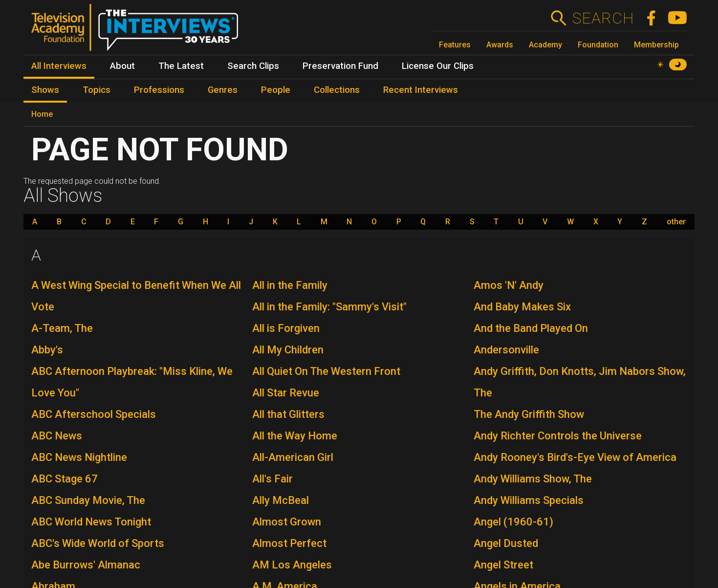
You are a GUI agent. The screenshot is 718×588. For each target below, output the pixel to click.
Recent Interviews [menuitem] (421, 90)
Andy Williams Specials (529, 500)
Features (455, 45)
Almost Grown (287, 522)
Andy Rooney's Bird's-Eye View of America (575, 457)
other (676, 222)
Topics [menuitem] (97, 90)
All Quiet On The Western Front (326, 371)
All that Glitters (288, 414)
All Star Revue (286, 393)
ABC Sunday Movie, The (88, 500)
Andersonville (506, 350)
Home (42, 114)
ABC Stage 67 (65, 479)
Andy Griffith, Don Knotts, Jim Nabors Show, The (580, 382)
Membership (656, 45)
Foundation (598, 45)
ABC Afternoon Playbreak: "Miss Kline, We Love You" (132, 382)
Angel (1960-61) (513, 522)
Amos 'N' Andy (509, 285)
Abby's (47, 350)
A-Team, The (62, 328)
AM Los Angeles (292, 565)
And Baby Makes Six (522, 307)
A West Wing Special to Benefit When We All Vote (136, 296)
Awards (500, 45)
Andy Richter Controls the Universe (558, 436)
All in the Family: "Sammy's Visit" (329, 307)
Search (603, 18)
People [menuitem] (276, 90)
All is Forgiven (286, 328)
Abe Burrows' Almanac (86, 565)
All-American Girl (293, 457)
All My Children (288, 350)
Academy (545, 45)
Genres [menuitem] (223, 90)
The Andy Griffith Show (529, 414)
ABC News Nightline (79, 457)
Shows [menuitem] (45, 90)
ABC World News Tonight (91, 522)
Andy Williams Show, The (533, 479)
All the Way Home (295, 436)
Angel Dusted (506, 543)
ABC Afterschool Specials (94, 414)
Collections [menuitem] (337, 90)
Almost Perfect (289, 543)
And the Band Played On (531, 328)
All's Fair (272, 479)
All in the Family (290, 285)
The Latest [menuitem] (181, 66)
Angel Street (503, 565)
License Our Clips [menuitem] (438, 66)
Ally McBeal (281, 500)
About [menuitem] (122, 66)
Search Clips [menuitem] (253, 66)
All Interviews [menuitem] (59, 66)
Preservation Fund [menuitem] (340, 66)
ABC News (57, 436)
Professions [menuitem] (159, 90)
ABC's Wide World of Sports (98, 543)
